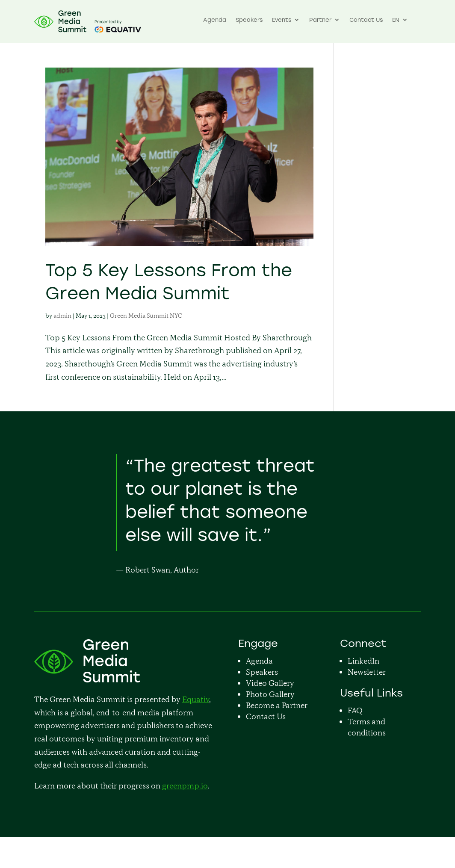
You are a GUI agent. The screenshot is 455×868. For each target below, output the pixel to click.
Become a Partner (277, 705)
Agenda (215, 20)
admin (62, 316)
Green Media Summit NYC (146, 316)
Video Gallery (270, 683)
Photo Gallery (270, 694)
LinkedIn (363, 661)
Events (282, 20)
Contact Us (366, 20)
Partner (320, 20)
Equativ (196, 699)
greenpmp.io (185, 786)
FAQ (355, 710)
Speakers (249, 20)
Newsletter (367, 672)
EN (396, 20)
